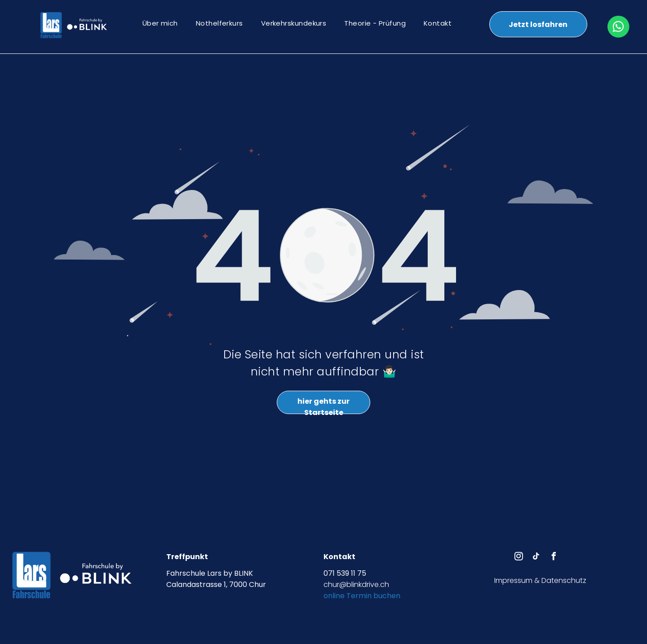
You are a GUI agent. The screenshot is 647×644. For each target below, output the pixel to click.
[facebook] (554, 558)
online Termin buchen (362, 596)
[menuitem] (160, 23)
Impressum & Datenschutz (540, 580)
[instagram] (519, 558)
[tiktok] (536, 558)
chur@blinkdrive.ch (356, 584)
